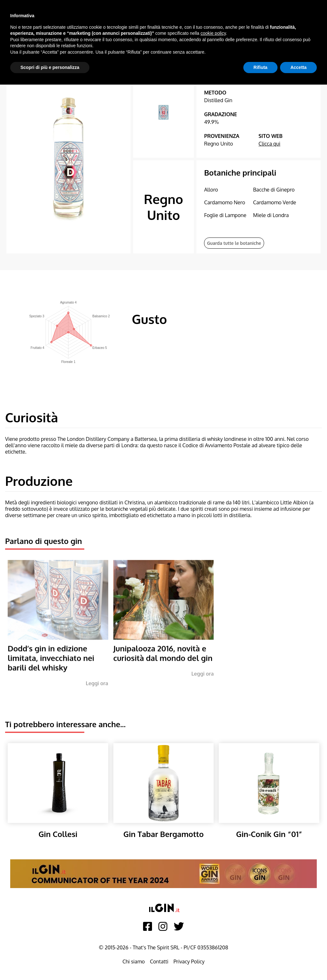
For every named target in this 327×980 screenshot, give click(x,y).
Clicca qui (270, 144)
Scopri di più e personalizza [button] (50, 67)
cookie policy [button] (213, 33)
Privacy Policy (189, 961)
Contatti (159, 961)
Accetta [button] (298, 67)
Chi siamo (133, 961)
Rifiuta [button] (261, 67)
